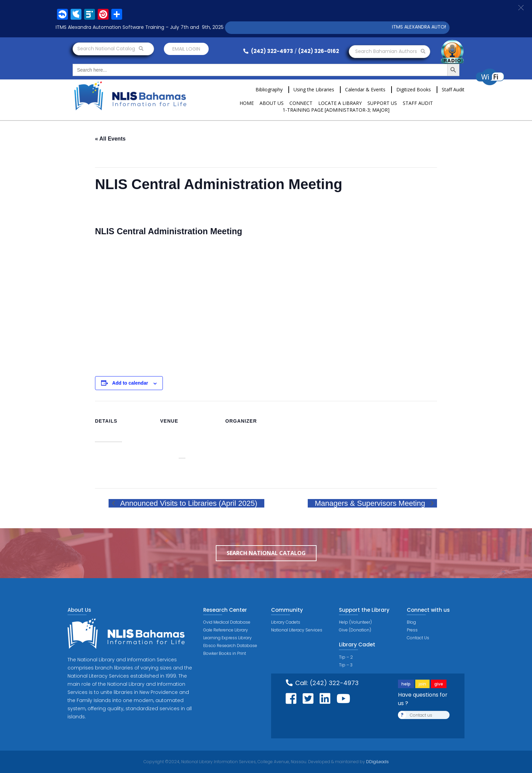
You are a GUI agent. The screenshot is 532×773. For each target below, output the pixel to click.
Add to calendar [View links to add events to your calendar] (130, 383)
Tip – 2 (346, 657)
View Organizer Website (251, 478)
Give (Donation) (355, 630)
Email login (186, 49)
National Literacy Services (297, 630)
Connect (301, 103)
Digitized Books (414, 89)
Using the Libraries (314, 89)
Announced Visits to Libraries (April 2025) (188, 503)
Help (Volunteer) (355, 622)
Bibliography (269, 89)
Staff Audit (453, 89)
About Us (272, 103)
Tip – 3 (346, 665)
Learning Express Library (227, 638)
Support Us (382, 103)
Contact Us (418, 638)
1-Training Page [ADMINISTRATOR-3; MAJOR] (336, 110)
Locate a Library (340, 103)
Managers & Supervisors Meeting (371, 503)
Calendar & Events (365, 89)
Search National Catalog (110, 49)
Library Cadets (286, 622)
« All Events (110, 139)
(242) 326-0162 (319, 51)
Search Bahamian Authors (390, 51)
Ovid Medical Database (227, 622)
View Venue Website (182, 472)
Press (412, 630)
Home (247, 103)
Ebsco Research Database (230, 646)
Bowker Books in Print (225, 653)
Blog (411, 622)
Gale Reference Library (226, 630)
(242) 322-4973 (268, 51)
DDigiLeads (377, 762)
